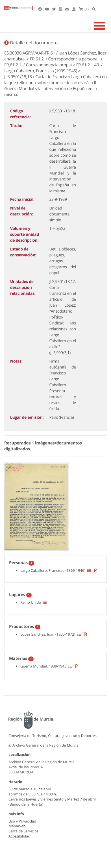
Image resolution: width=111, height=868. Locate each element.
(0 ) (84, 9)
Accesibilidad (19, 836)
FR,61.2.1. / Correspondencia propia (38, 65)
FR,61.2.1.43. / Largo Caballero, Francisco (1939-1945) (53, 68)
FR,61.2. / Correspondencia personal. (65, 59)
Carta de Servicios (23, 831)
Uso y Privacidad (22, 821)
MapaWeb (17, 826)
